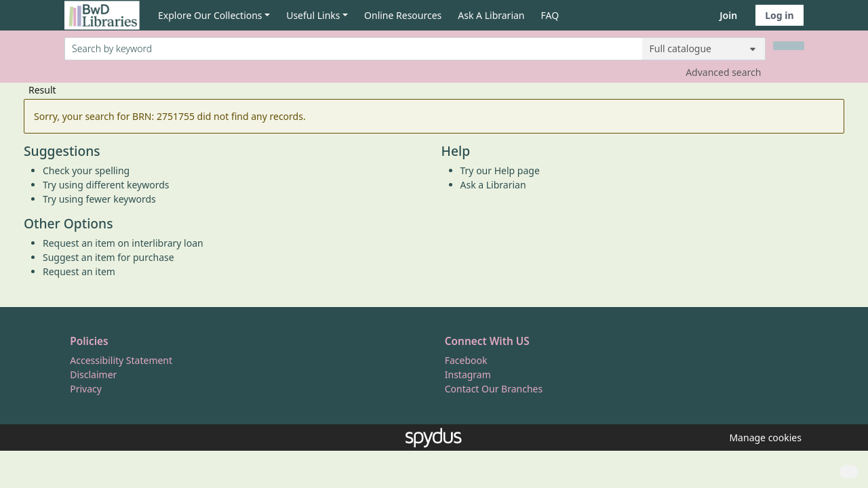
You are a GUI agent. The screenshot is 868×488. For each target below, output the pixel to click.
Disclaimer (93, 374)
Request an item (79, 271)
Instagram (468, 374)
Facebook (466, 360)
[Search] (789, 46)
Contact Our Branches (494, 389)
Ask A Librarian (491, 15)
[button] (763, 438)
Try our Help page (500, 170)
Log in (779, 15)
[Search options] (704, 49)
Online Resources (403, 15)
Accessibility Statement (121, 360)
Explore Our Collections (210, 15)
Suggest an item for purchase (108, 257)
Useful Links (313, 15)
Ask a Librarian (493, 185)
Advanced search (723, 72)
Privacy (86, 389)
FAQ (550, 15)
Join (728, 15)
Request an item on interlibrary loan (123, 243)
